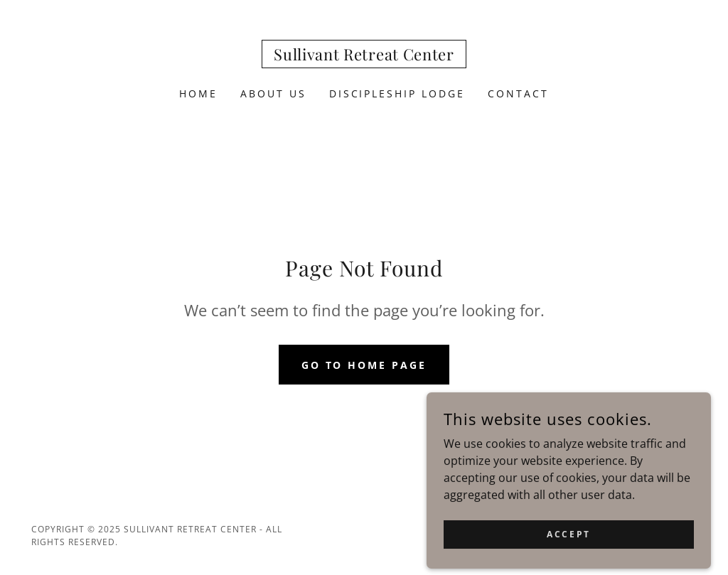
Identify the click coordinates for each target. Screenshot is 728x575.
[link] (364, 56)
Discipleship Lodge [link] (397, 93)
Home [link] (198, 93)
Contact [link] (518, 93)
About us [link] (273, 93)
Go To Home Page (364, 365)
